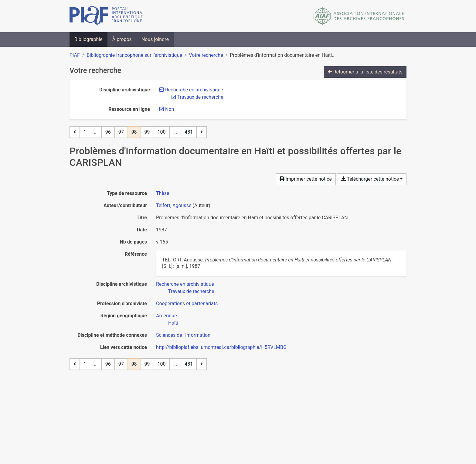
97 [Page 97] (121, 132)
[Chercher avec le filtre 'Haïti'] (173, 323)
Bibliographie (88, 39)
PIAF (75, 55)
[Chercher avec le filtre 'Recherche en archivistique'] (185, 284)
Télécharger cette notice (370, 179)
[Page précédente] (75, 132)
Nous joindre (155, 39)
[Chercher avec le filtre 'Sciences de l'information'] (183, 335)
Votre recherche (206, 55)
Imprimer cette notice (306, 179)
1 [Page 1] (85, 132)
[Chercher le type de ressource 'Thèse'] (163, 193)
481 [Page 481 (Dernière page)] (189, 132)
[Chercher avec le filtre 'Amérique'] (167, 316)
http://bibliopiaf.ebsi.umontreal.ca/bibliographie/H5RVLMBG (221, 347)
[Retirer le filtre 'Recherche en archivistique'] (194, 90)
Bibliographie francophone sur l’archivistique (134, 55)
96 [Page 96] (108, 132)
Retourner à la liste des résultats (365, 72)
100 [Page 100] (162, 132)
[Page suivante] (202, 132)
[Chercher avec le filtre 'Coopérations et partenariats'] (187, 304)
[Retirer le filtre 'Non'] (170, 109)
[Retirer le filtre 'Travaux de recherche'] (200, 97)
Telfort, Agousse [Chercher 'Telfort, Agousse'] (174, 205)
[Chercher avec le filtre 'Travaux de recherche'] (191, 291)
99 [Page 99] (147, 132)
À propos (122, 39)
